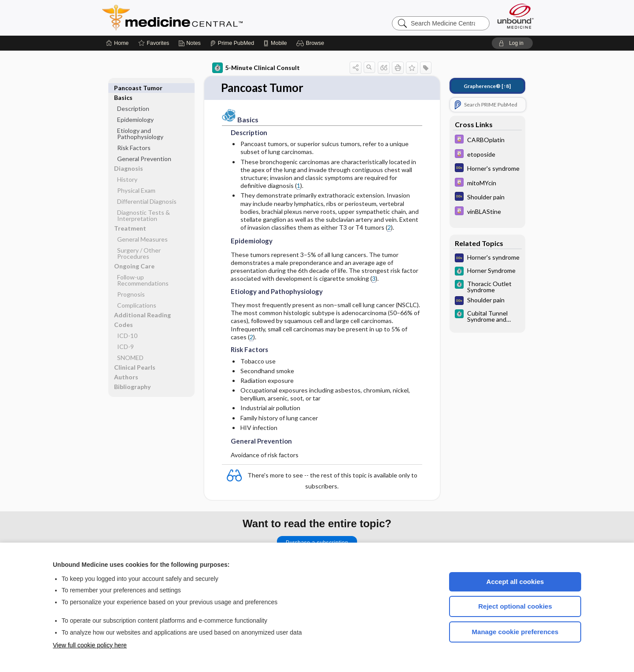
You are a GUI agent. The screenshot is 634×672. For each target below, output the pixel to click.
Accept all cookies (515, 582)
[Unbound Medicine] (516, 16)
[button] (311, 43)
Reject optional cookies (515, 606)
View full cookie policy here (90, 645)
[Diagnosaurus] (487, 169)
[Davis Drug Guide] (487, 140)
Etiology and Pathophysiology (140, 124)
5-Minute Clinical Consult (256, 68)
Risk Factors (134, 138)
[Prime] (232, 43)
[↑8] (487, 86)
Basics (123, 88)
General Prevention (144, 149)
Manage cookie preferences (515, 632)
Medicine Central (211, 18)
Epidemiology (135, 110)
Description (133, 99)
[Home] (117, 43)
